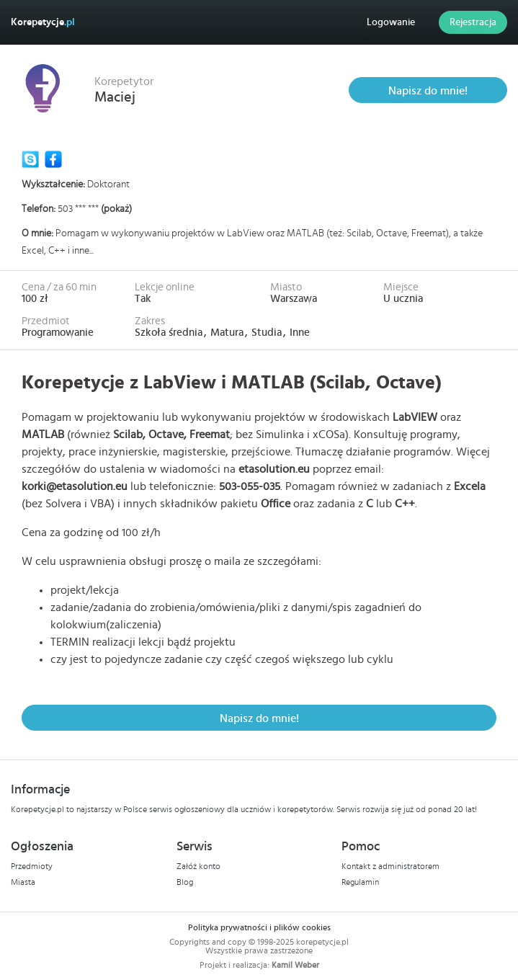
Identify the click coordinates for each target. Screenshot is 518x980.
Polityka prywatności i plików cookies (259, 927)
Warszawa (294, 299)
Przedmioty (32, 866)
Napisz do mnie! (428, 91)
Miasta (23, 882)
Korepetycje (43, 22)
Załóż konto (198, 866)
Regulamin (360, 882)
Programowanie (58, 333)
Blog (185, 882)
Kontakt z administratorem (390, 866)
